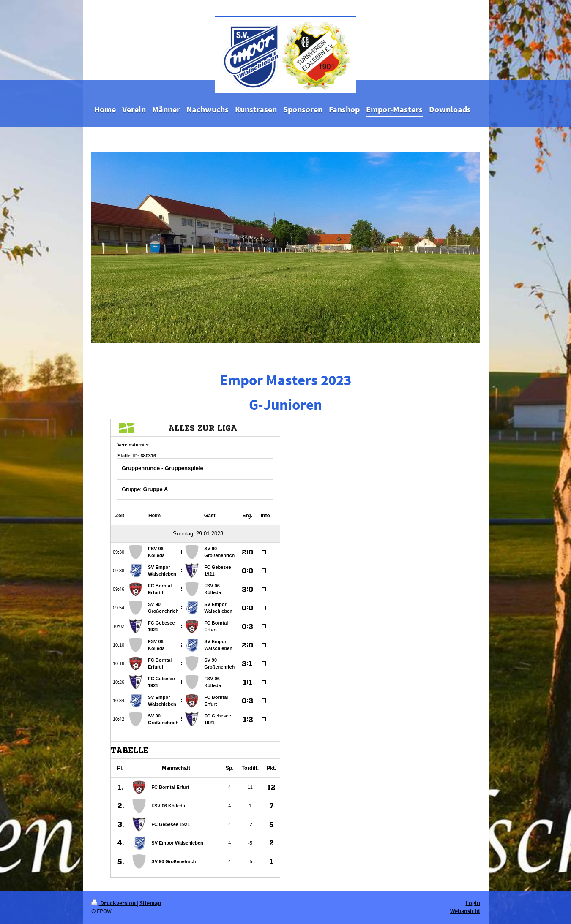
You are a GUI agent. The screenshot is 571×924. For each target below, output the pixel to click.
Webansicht (465, 911)
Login (473, 903)
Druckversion (114, 903)
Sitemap (150, 903)
